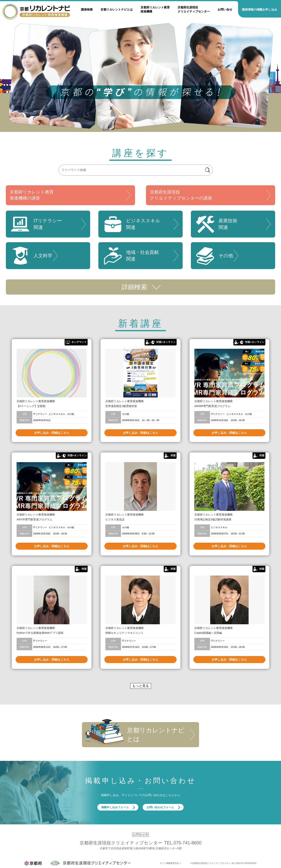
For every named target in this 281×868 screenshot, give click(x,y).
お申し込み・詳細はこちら (52, 433)
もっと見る (141, 686)
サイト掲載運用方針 (169, 863)
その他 (214, 256)
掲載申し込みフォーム (115, 807)
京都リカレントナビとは (117, 9)
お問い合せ (225, 9)
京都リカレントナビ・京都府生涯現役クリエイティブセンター (36, 11)
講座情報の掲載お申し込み (260, 9)
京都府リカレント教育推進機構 (155, 9)
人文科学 (31, 256)
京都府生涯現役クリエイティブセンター (194, 9)
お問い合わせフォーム (160, 807)
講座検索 (87, 9)
